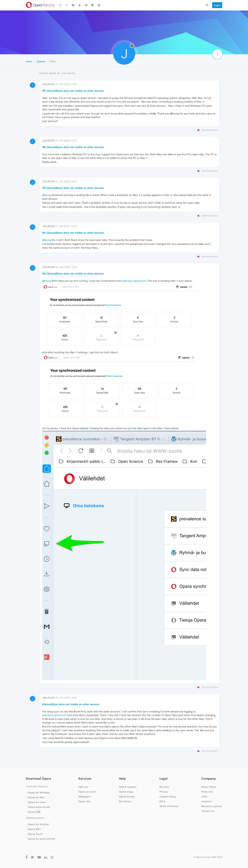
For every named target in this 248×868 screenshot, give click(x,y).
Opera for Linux (37, 802)
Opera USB (34, 812)
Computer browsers (37, 786)
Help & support (128, 787)
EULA (162, 801)
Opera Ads (84, 801)
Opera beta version (39, 807)
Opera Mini (34, 829)
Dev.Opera (125, 801)
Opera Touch (35, 834)
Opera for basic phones (42, 839)
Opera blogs (126, 792)
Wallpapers (85, 796)
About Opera (209, 787)
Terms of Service (169, 806)
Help (122, 778)
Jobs (204, 796)
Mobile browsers (35, 818)
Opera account (87, 792)
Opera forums (127, 796)
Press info (207, 792)
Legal (164, 778)
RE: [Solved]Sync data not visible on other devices (73, 91)
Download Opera (38, 778)
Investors (207, 801)
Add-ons (83, 787)
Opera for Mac (36, 797)
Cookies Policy (168, 796)
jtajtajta (48, 84)
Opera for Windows (39, 793)
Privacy (164, 792)
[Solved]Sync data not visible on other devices (71, 704)
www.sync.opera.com (134, 281)
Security (164, 787)
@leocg (47, 195)
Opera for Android (38, 824)
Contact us (208, 811)
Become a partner (212, 806)
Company (209, 778)
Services (85, 778)
